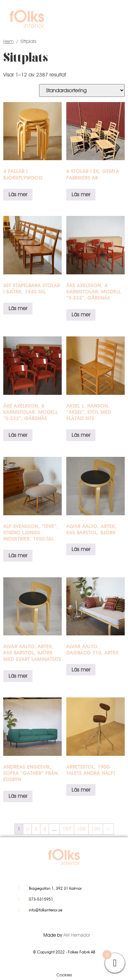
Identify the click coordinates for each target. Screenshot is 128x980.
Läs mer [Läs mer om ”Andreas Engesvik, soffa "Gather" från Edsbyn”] (18, 796)
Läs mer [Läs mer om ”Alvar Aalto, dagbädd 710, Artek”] (81, 670)
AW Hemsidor (77, 935)
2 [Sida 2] (27, 829)
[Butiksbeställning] (82, 90)
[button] (109, 21)
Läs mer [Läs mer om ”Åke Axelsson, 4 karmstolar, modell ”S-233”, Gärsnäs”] (81, 315)
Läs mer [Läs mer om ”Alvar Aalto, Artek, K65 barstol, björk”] (81, 549)
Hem (9, 41)
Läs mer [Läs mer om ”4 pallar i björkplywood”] (18, 194)
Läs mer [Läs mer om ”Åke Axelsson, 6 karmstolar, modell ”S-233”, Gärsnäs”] (18, 435)
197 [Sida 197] (67, 829)
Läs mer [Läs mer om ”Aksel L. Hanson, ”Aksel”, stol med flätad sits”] (81, 435)
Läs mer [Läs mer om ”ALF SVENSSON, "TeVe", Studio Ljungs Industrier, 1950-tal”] (18, 555)
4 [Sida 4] (44, 829)
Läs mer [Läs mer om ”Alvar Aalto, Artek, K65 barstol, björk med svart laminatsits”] (18, 676)
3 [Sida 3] (36, 829)
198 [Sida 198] (81, 829)
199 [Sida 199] (96, 829)
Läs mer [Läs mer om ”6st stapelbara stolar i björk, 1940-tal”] (18, 308)
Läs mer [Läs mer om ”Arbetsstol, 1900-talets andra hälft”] (81, 790)
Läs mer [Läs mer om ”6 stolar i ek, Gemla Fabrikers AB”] (81, 194)
